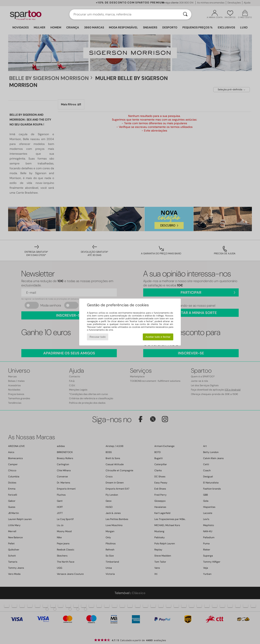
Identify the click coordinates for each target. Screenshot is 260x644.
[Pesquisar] (185, 14)
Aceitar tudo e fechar (158, 337)
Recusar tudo (98, 337)
